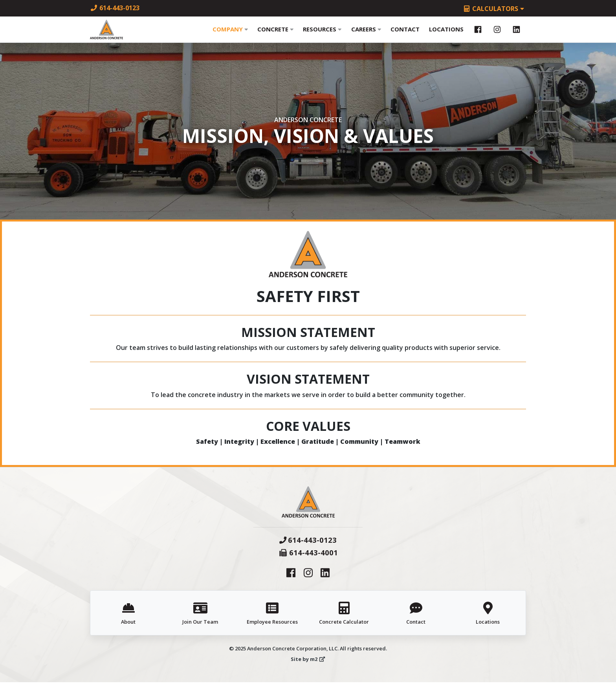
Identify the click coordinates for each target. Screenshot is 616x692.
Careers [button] (366, 34)
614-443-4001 (308, 562)
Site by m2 (308, 669)
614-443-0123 (115, 8)
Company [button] (230, 34)
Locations (446, 34)
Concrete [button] (275, 34)
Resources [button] (322, 34)
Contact (405, 34)
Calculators (494, 9)
